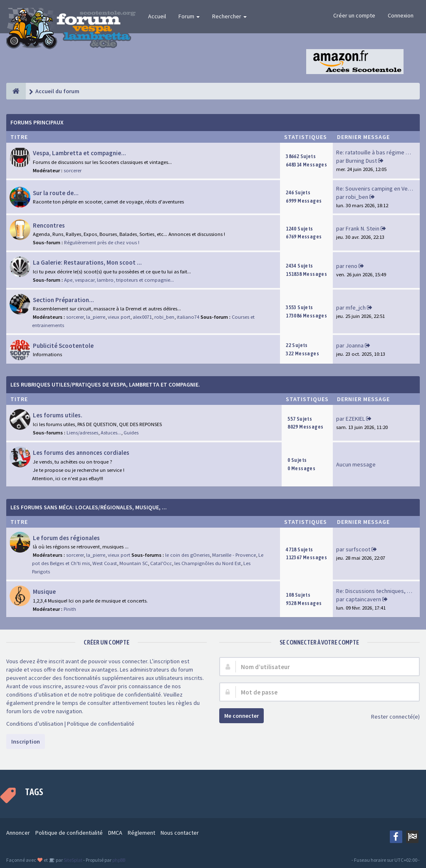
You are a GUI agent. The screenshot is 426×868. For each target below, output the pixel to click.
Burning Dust (361, 161)
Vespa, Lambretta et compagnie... (79, 153)
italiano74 (188, 317)
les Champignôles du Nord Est (208, 563)
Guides (131, 433)
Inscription (26, 742)
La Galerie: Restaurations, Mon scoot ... (87, 262)
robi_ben (357, 197)
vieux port (119, 317)
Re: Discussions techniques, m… (376, 591)
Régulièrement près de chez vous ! (102, 242)
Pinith (70, 609)
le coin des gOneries (187, 555)
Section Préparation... (63, 300)
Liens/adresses (82, 433)
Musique (44, 591)
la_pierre (96, 317)
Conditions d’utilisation (35, 724)
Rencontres (49, 225)
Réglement (141, 833)
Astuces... (111, 433)
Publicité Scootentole (63, 346)
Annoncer (18, 833)
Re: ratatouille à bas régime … (374, 152)
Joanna (355, 345)
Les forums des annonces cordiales (81, 453)
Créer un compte (354, 15)
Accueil (157, 16)
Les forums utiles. (58, 415)
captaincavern (363, 599)
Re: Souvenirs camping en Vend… (378, 188)
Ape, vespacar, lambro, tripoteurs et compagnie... (119, 280)
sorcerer (73, 170)
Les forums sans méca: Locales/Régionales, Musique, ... (89, 507)
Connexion (401, 15)
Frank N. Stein (363, 228)
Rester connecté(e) (391, 717)
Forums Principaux (37, 122)
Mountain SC (134, 563)
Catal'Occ (161, 563)
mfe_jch (356, 308)
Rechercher (229, 16)
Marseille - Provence (234, 555)
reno (352, 266)
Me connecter (241, 716)
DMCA (115, 833)
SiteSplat (73, 860)
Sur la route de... (56, 193)
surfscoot (358, 549)
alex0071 (142, 317)
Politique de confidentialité (101, 724)
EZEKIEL (355, 419)
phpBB (119, 860)
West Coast (105, 563)
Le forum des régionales (66, 538)
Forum (189, 16)
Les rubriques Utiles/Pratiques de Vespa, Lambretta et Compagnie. (105, 384)
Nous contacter (180, 833)
